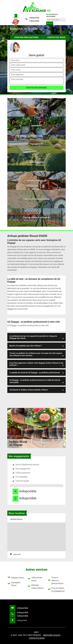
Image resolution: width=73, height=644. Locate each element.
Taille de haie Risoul (35, 579)
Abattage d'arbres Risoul (36, 587)
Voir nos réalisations (26, 37)
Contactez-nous (56, 37)
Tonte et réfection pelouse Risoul (56, 580)
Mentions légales (52, 635)
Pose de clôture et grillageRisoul (56, 590)
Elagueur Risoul (16, 578)
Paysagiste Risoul (14, 584)
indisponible (34, 18)
